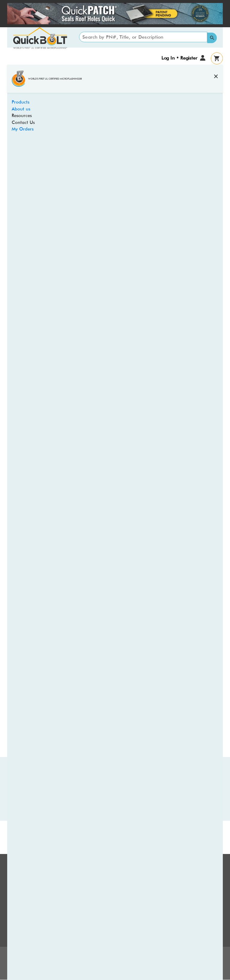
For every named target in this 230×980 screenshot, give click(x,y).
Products (21, 102)
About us (21, 109)
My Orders (23, 129)
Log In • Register (179, 58)
